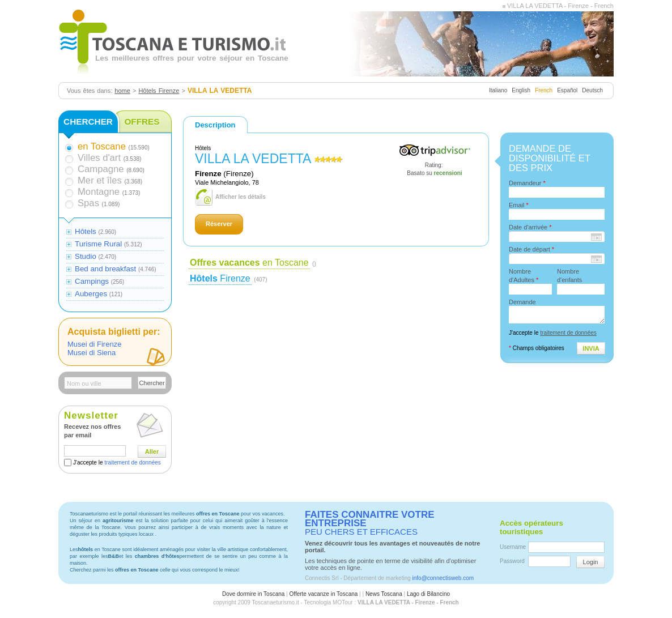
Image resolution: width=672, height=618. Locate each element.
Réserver (219, 224)
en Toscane (249, 263)
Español (567, 90)
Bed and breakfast (105, 269)
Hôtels (86, 231)
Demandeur (527, 183)
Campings (92, 281)
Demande (522, 302)
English (521, 90)
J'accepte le (117, 463)
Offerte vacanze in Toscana (324, 594)
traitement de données (133, 463)
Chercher (152, 383)
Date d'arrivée (530, 227)
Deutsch (592, 90)
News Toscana (384, 594)
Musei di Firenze (94, 344)
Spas (88, 203)
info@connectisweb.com (443, 578)
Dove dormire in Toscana (253, 594)
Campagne (101, 169)
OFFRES (142, 122)
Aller (152, 451)
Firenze (220, 278)
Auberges (91, 294)
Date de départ (531, 249)
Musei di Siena (92, 353)
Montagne (99, 192)
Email (519, 205)
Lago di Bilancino (428, 594)
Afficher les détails (241, 197)
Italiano (498, 90)
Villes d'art (99, 158)
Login (591, 562)
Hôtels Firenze (159, 91)
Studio (86, 256)
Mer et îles (100, 180)
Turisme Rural (98, 244)
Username (513, 547)
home (122, 91)
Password (512, 561)
